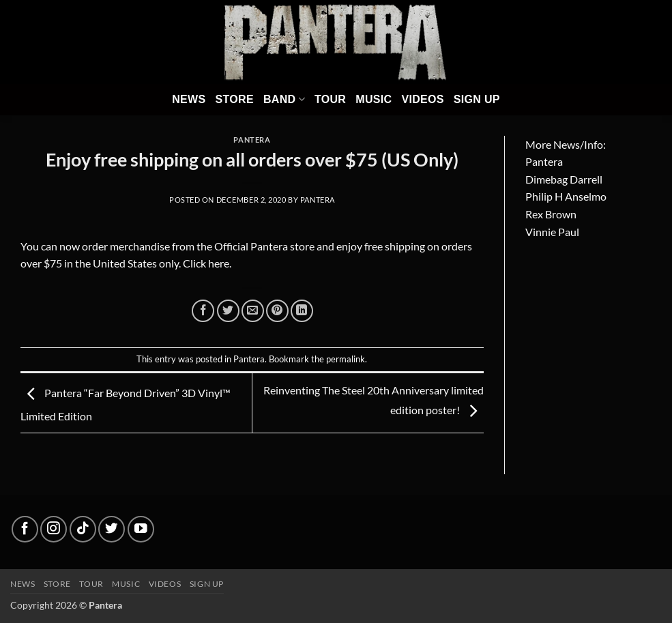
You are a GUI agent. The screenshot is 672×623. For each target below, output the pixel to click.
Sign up (207, 584)
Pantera (252, 140)
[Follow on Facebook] (25, 529)
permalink (346, 359)
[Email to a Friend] (253, 311)
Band (284, 99)
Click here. (207, 263)
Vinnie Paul (552, 232)
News (189, 99)
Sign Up (477, 99)
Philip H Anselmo (566, 196)
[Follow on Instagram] (54, 529)
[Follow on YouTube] (141, 529)
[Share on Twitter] (228, 311)
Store (234, 99)
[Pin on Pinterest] (277, 311)
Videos (422, 99)
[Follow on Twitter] (112, 529)
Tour (330, 99)
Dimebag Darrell (564, 179)
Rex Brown (551, 214)
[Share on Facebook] (203, 311)
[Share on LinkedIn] (302, 311)
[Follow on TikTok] (83, 529)
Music (374, 99)
